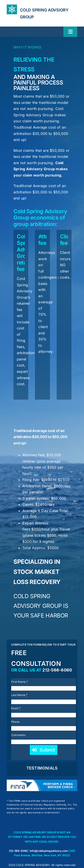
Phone (15, 722)
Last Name (19, 695)
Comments (18, 735)
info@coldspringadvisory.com (49, 851)
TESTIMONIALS (42, 768)
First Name (19, 682)
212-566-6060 (57, 670)
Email (16, 708)
